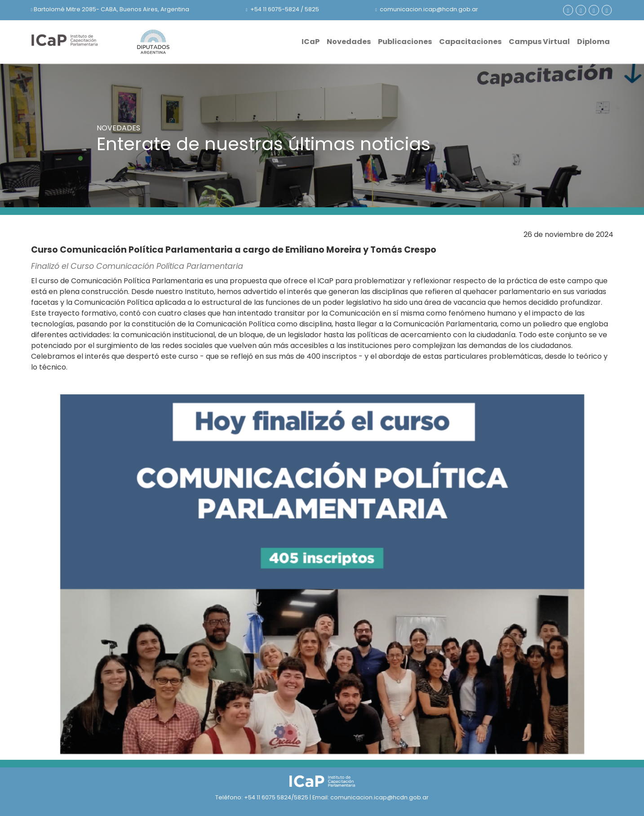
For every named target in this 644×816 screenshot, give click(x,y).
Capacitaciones (470, 42)
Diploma (593, 42)
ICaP (311, 42)
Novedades (349, 42)
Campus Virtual (539, 42)
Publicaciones (405, 42)
